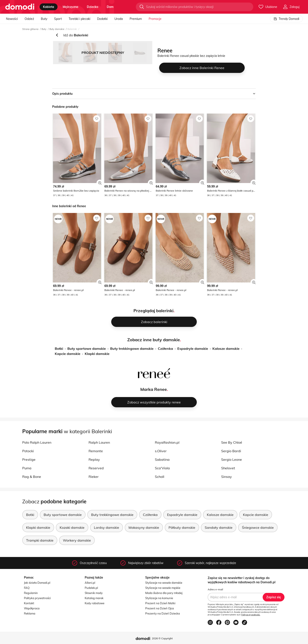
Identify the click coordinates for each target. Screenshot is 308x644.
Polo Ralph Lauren (37, 442)
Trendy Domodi (286, 19)
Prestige (29, 459)
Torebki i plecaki (79, 19)
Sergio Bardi (231, 451)
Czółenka (165, 349)
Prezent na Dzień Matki (160, 603)
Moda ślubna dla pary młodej (164, 593)
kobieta (49, 7)
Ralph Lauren (99, 442)
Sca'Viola (162, 468)
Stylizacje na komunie (159, 598)
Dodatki (102, 19)
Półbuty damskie (182, 527)
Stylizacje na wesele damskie (164, 583)
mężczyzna (70, 7)
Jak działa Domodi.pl (37, 583)
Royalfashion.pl (167, 442)
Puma (27, 468)
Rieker (94, 477)
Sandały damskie (219, 527)
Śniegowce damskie (258, 527)
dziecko (93, 7)
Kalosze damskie (226, 349)
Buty (44, 19)
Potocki (28, 451)
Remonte (96, 451)
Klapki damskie (97, 354)
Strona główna (30, 29)
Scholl (160, 477)
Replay (94, 459)
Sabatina (162, 459)
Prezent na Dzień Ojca (160, 608)
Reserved (96, 468)
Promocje (155, 19)
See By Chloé (232, 442)
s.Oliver (161, 451)
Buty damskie (57, 29)
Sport (58, 19)
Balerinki (72, 29)
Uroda (119, 19)
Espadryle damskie (193, 349)
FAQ (27, 588)
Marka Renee (154, 389)
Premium (136, 19)
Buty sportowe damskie (87, 349)
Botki (59, 349)
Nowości (12, 19)
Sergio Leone (232, 459)
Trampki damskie (40, 540)
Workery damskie (77, 540)
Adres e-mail (215, 589)
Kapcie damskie (68, 354)
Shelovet (228, 468)
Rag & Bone (32, 477)
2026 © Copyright (162, 638)
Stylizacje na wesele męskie (163, 588)
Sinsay (227, 477)
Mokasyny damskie (144, 527)
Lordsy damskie (107, 527)
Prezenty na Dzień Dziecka (163, 613)
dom (110, 7)
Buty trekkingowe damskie (132, 349)
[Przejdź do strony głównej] (20, 7)
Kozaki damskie (72, 527)
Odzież (29, 19)
